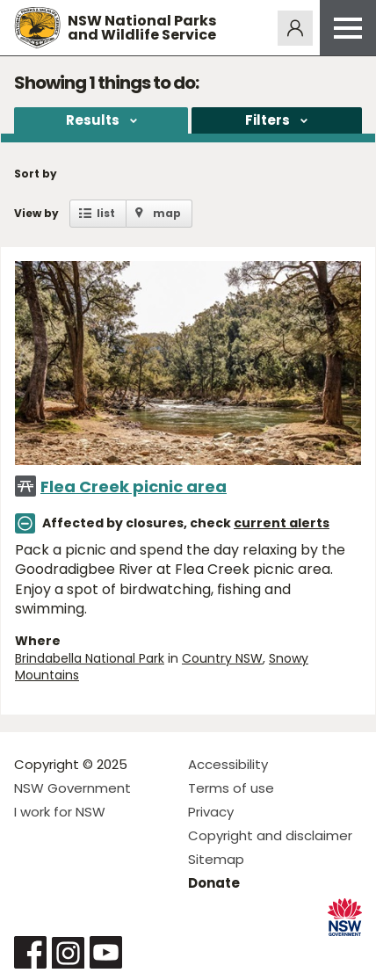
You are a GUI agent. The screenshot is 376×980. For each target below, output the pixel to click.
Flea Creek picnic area (134, 486)
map (167, 213)
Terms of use (231, 788)
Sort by (36, 174)
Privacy (211, 812)
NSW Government (72, 788)
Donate (214, 883)
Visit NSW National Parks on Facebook (30, 952)
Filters (268, 120)
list (106, 213)
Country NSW (222, 658)
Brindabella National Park (90, 658)
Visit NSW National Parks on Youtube (106, 952)
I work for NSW (60, 812)
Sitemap (216, 859)
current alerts (282, 523)
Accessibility (228, 764)
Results (93, 120)
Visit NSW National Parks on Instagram (68, 952)
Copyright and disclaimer (270, 835)
